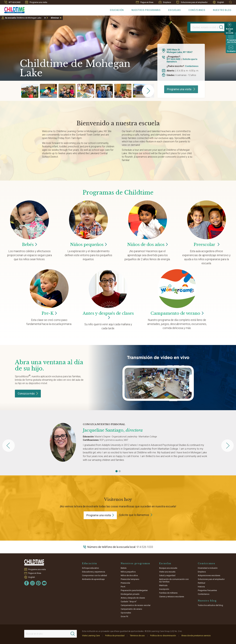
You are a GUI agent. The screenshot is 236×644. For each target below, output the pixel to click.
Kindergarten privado (130, 594)
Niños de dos (147, 245)
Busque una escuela (168, 568)
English (218, 2)
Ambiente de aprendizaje (93, 579)
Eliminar (55, 18)
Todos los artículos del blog (210, 605)
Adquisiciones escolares (209, 575)
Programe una (100, 515)
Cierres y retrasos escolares (172, 597)
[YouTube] (44, 583)
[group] (30, 91)
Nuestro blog (222, 10)
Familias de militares (168, 593)
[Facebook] (27, 583)
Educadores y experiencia (94, 572)
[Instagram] (32, 583)
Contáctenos (192, 66)
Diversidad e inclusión (208, 568)
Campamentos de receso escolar (136, 605)
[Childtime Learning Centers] (12, 9)
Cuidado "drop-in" (129, 602)
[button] (117, 471)
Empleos (165, 2)
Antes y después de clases (108, 315)
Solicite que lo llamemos (134, 515)
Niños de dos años (129, 575)
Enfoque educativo (91, 568)
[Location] (204, 27)
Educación (117, 10)
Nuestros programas (146, 10)
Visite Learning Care (91, 636)
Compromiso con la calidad (94, 575)
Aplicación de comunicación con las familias (174, 580)
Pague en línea (145, 2)
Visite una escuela (167, 572)
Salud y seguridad (167, 575)
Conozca (28, 393)
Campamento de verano (131, 609)
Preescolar (207, 245)
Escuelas (175, 10)
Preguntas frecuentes (207, 590)
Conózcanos (197, 10)
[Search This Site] (50, 634)
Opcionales (126, 613)
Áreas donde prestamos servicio (196, 636)
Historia (201, 587)
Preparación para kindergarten (134, 590)
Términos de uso (137, 636)
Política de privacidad (115, 636)
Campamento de (177, 313)
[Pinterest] (38, 583)
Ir (45, 18)
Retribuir (202, 583)
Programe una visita (36, 2)
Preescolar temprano (130, 579)
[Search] (223, 27)
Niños (88, 245)
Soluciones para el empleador (192, 2)
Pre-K (123, 587)
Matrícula (163, 585)
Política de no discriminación (163, 636)
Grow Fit (124, 616)
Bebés (124, 568)
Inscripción (164, 589)
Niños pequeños (128, 572)
